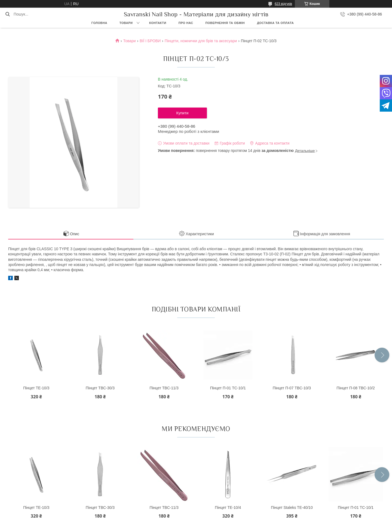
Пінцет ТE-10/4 (228, 507)
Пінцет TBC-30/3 (100, 388)
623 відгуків (283, 4)
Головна (99, 23)
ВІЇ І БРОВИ (150, 41)
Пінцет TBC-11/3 (164, 388)
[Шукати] (7, 14)
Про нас (186, 23)
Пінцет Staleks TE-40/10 (292, 507)
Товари (126, 23)
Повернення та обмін (225, 23)
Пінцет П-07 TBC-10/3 (292, 388)
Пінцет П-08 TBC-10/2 (356, 388)
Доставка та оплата (275, 23)
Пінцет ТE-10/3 (36, 388)
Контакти (158, 23)
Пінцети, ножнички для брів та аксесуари (201, 41)
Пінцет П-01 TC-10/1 (228, 388)
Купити (183, 113)
